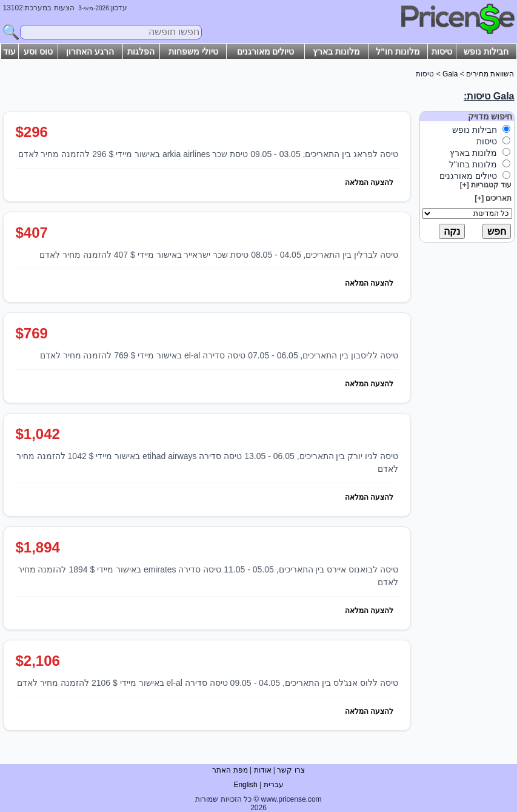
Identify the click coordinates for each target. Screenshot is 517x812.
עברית (274, 785)
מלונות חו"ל (398, 52)
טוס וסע (38, 52)
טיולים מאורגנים (266, 52)
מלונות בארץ (336, 52)
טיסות (442, 52)
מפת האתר (230, 770)
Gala (450, 74)
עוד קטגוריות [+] (486, 185)
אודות (263, 770)
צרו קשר (291, 770)
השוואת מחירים (490, 74)
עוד (9, 52)
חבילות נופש (486, 52)
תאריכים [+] (493, 198)
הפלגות (141, 52)
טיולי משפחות (193, 52)
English (245, 785)
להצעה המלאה (369, 183)
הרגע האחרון (90, 52)
